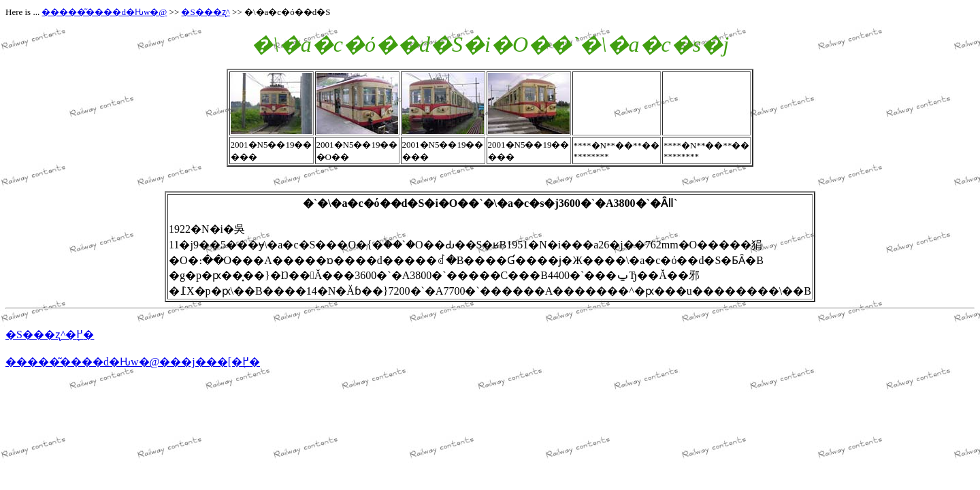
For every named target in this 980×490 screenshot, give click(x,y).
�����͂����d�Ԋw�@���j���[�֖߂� (133, 362)
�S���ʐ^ (205, 12)
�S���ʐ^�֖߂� (50, 334)
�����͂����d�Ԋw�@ (104, 12)
